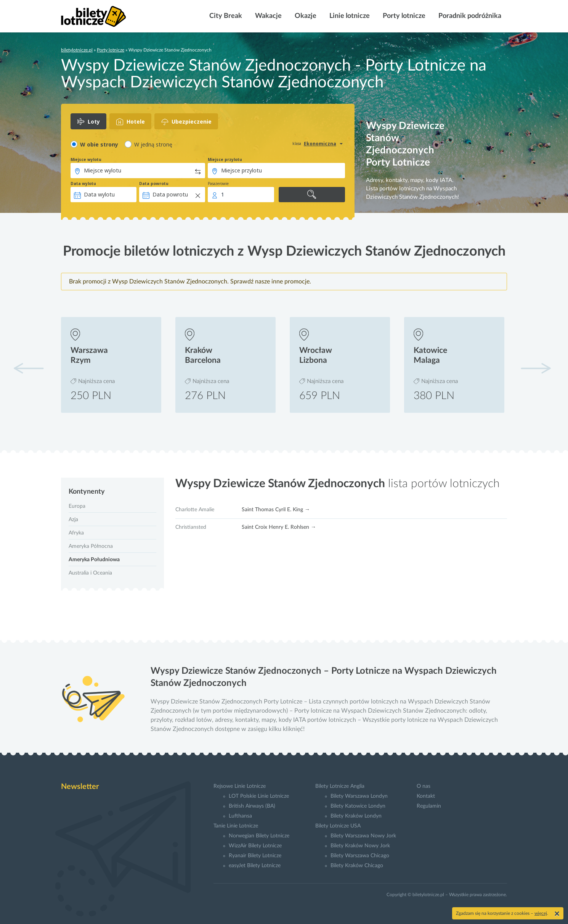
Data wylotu (83, 184)
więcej (541, 913)
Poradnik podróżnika (469, 16)
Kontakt (426, 796)
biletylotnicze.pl (77, 50)
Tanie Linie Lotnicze (236, 826)
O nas (424, 786)
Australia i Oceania (90, 573)
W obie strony (99, 144)
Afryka (76, 533)
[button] (536, 368)
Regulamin (429, 806)
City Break (225, 16)
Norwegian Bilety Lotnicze (259, 836)
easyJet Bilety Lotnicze (255, 866)
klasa (297, 143)
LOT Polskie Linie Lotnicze (259, 796)
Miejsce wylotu (86, 159)
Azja (73, 520)
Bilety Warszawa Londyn (359, 796)
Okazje (305, 16)
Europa (77, 506)
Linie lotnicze (349, 16)
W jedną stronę (153, 144)
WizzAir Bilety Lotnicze (255, 846)
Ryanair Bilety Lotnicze (255, 856)
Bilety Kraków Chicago (357, 866)
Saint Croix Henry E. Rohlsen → (279, 527)
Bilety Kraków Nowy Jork (360, 846)
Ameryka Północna (91, 546)
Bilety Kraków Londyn (356, 816)
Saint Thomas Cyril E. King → (276, 510)
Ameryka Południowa (94, 560)
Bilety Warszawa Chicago (360, 856)
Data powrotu (154, 184)
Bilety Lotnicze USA (338, 826)
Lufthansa (240, 816)
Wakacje (268, 16)
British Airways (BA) (252, 806)
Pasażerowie (218, 184)
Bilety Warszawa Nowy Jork (363, 836)
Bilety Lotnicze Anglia (340, 786)
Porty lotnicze (403, 16)
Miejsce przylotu (225, 159)
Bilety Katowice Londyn (358, 806)
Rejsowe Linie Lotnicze (240, 786)
